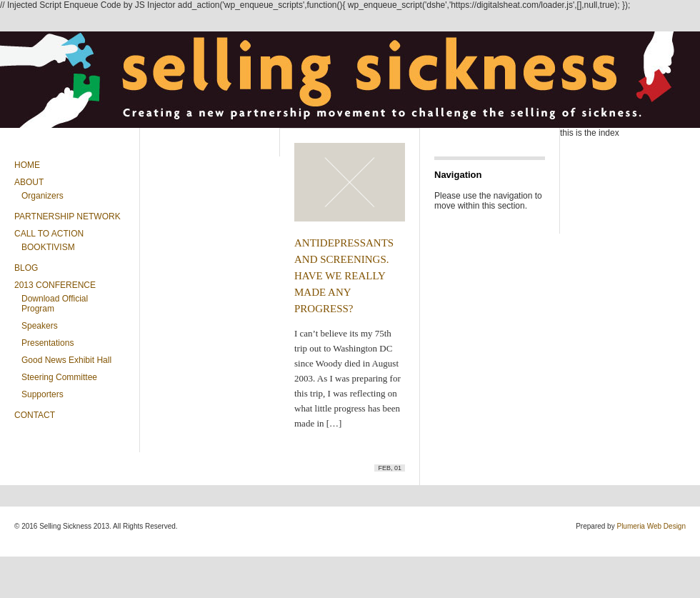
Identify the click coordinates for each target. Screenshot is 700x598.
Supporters (42, 394)
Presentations (47, 343)
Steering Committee (59, 377)
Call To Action (49, 234)
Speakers (40, 326)
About (29, 182)
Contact (35, 415)
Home (27, 165)
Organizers (42, 196)
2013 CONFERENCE (55, 285)
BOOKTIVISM (48, 247)
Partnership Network (67, 216)
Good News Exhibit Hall (66, 360)
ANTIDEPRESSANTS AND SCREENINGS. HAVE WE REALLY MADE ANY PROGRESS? (344, 276)
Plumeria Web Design (651, 526)
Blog (26, 268)
